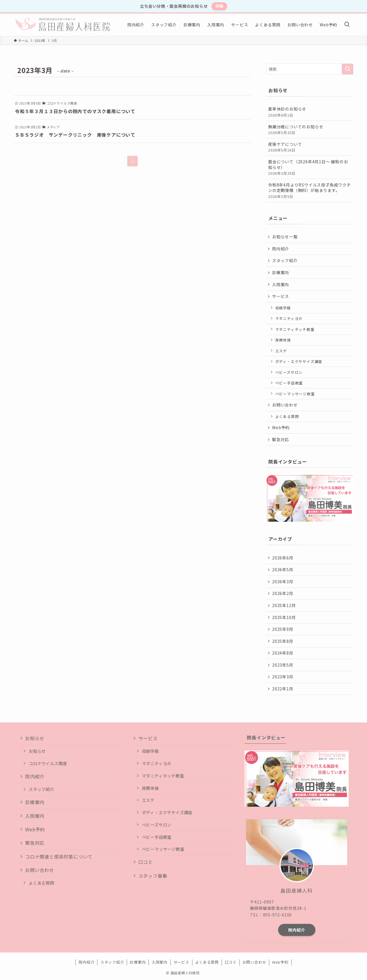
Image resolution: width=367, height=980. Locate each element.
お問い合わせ (285, 405)
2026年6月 (283, 558)
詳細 (219, 6)
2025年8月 (283, 641)
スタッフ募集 (153, 876)
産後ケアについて (310, 147)
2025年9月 (283, 629)
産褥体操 (283, 340)
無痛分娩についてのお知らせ (310, 130)
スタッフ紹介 (285, 260)
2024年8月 (283, 653)
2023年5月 (283, 665)
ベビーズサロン (289, 372)
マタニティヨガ (289, 318)
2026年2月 (283, 593)
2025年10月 (284, 617)
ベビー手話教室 (289, 383)
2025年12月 (284, 605)
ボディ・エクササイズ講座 (299, 361)
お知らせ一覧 (285, 237)
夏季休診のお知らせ (310, 112)
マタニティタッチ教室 (295, 329)
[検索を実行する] (348, 69)
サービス (281, 296)
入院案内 (281, 284)
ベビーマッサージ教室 (295, 394)
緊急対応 (281, 439)
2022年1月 (283, 689)
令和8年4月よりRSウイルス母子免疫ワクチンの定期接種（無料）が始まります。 (310, 190)
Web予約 (281, 427)
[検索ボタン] (347, 25)
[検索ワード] (310, 69)
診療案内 (281, 272)
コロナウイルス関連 (48, 763)
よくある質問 (287, 416)
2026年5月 (283, 569)
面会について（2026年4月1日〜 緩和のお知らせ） (310, 167)
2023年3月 (283, 677)
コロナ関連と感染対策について (59, 857)
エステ (281, 351)
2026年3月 (283, 582)
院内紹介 (281, 249)
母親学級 (283, 308)
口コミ (146, 862)
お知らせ (35, 738)
